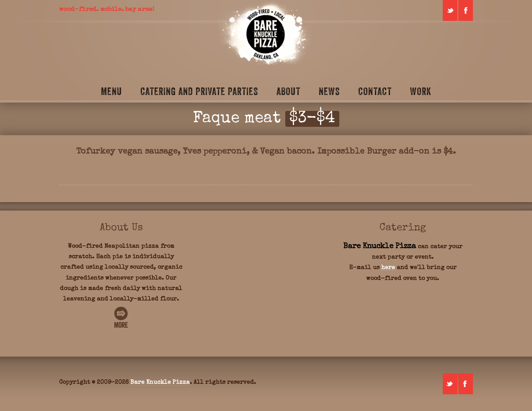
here (388, 268)
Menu (111, 91)
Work (421, 91)
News (329, 91)
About (288, 91)
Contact (375, 91)
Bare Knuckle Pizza (160, 383)
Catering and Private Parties (199, 91)
